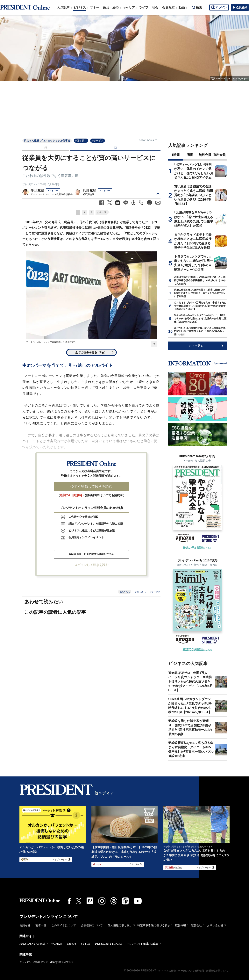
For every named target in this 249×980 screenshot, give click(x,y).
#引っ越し (81, 141)
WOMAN (56, 944)
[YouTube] (138, 901)
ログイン (219, 7)
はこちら (198, 548)
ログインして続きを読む (91, 565)
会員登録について (92, 925)
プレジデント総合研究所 (32, 962)
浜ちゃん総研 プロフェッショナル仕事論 (47, 141)
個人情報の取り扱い (120, 925)
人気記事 (63, 7)
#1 (46, 148)
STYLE (85, 944)
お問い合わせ (215, 925)
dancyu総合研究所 (60, 962)
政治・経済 (111, 7)
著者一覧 (41, 925)
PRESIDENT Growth (32, 944)
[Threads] (114, 901)
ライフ (144, 7)
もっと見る (196, 346)
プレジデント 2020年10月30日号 (41, 184)
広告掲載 (181, 925)
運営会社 (196, 925)
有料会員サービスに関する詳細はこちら (91, 554)
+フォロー (53, 191)
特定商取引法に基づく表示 (154, 925)
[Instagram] (102, 901)
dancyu (71, 944)
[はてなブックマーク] (90, 901)
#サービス (98, 141)
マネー (95, 7)
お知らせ (25, 925)
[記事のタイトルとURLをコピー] (141, 203)
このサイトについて (64, 925)
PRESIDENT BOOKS (109, 944)
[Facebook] (69, 901)
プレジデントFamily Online (143, 944)
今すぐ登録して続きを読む (91, 486)
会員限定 (168, 7)
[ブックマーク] (158, 192)
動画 (182, 7)
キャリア (129, 7)
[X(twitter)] (79, 901)
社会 (155, 7)
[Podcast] (125, 901)
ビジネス (80, 7)
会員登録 (240, 7)
